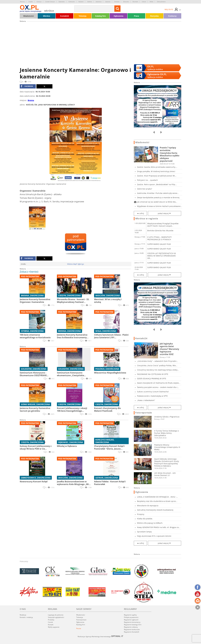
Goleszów (72, 2)
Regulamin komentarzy (132, 622)
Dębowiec (62, 2)
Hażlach (81, 2)
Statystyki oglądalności (56, 617)
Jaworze (108, 2)
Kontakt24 (65, 16)
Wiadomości (29, 16)
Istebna (89, 2)
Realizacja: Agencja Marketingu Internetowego (100, 636)
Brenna (22, 2)
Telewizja (82, 16)
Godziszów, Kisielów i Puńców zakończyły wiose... (158, 193)
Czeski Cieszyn (50, 2)
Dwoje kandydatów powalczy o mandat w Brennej (158, 197)
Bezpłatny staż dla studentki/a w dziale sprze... (157, 501)
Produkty (51, 620)
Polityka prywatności (131, 617)
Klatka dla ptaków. (145, 519)
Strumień (135, 2)
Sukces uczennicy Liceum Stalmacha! (153, 392)
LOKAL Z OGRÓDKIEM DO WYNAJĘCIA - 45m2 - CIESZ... (157, 497)
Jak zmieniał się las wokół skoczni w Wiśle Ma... (157, 202)
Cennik (50, 622)
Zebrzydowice (161, 2)
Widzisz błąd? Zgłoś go (76, 264)
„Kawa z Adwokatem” (146, 400)
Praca (136, 16)
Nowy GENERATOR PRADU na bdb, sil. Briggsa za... (159, 527)
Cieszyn (39, 2)
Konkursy (172, 16)
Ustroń (144, 2)
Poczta (79, 628)
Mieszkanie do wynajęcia (148, 506)
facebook (27, 86)
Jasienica (99, 2)
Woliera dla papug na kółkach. (150, 523)
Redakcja (23, 615)
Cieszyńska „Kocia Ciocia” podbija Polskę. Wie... (157, 365)
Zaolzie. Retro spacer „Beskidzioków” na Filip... (157, 184)
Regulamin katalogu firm (133, 625)
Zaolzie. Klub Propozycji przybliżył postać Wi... (157, 176)
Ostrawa (117, 2)
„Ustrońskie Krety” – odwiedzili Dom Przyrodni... (157, 361)
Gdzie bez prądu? (145, 189)
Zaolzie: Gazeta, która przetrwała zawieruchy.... (157, 167)
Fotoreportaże (144, 413)
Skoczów (126, 2)
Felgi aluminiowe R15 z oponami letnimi (154, 536)
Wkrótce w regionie (147, 219)
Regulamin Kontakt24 (132, 632)
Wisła (151, 2)
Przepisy (141, 514)
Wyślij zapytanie (54, 627)
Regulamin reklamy (131, 627)
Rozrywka (154, 16)
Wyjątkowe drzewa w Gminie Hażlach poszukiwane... (160, 206)
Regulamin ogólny (130, 615)
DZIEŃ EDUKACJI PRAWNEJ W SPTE (152, 379)
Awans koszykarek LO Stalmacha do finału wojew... (159, 383)
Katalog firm (100, 16)
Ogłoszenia (119, 16)
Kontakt (51, 625)
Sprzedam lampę (144, 532)
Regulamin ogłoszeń (131, 620)
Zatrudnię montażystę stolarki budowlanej (155, 510)
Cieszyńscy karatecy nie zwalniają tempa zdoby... (158, 370)
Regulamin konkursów (132, 629)
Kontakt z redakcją (26, 617)
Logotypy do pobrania (56, 615)
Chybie (31, 2)
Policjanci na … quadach (147, 180)
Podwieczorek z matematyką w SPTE (152, 396)
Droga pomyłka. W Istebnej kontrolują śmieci (156, 171)
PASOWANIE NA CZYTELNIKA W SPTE (153, 374)
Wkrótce (47, 16)
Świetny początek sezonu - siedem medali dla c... (158, 387)
